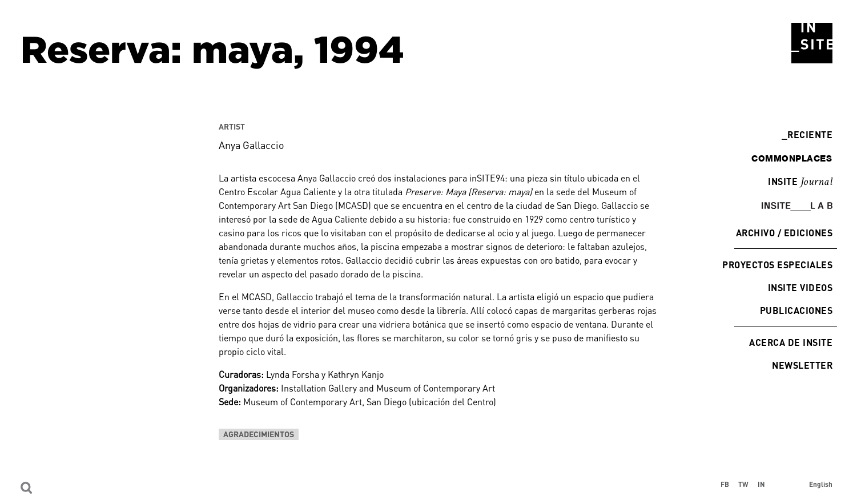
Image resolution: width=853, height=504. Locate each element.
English (821, 484)
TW (743, 484)
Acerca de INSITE (791, 342)
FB (725, 484)
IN (761, 484)
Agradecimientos (259, 434)
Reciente (807, 134)
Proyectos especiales (777, 265)
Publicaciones (796, 310)
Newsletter (802, 365)
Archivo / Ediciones (784, 233)
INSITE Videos (800, 287)
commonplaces (792, 158)
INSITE (800, 182)
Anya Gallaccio (252, 145)
